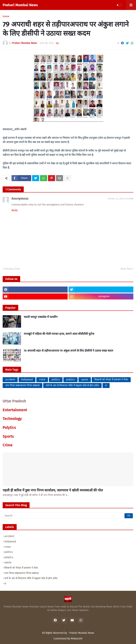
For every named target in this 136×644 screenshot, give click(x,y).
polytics (70, 380)
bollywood (27, 380)
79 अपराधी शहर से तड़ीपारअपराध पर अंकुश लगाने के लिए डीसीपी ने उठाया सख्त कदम (68, 351)
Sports (8, 436)
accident (10, 380)
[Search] (68, 516)
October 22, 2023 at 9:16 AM (121, 199)
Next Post (126, 269)
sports (85, 380)
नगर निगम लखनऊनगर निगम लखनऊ (22, 385)
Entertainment (15, 410)
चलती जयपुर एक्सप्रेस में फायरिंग (41, 317)
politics (56, 380)
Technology (12, 419)
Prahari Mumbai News (20, 5)
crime (42, 380)
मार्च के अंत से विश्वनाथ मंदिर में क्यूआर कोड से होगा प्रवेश (72, 385)
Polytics (9, 428)
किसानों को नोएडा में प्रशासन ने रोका (111, 380)
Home (6, 16)
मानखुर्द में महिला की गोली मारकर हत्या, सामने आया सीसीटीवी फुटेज (59, 334)
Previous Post (12, 269)
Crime (8, 445)
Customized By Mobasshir (68, 639)
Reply (15, 210)
